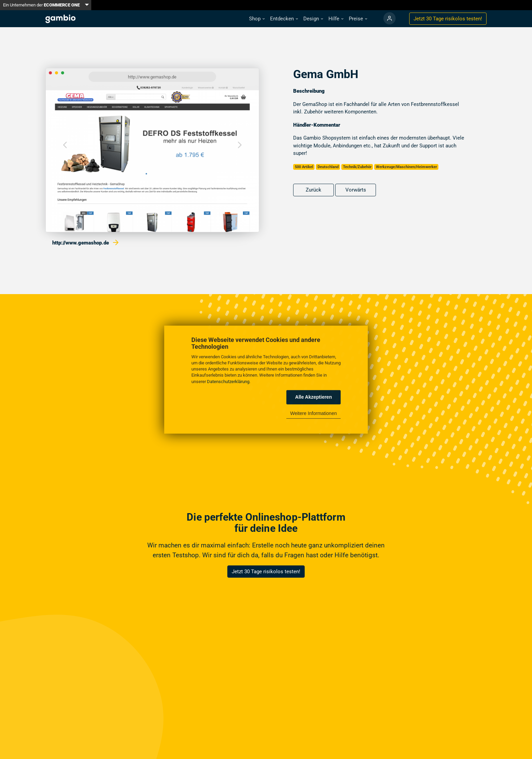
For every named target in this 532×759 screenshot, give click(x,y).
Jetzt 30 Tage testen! (448, 19)
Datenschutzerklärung (228, 381)
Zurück (313, 190)
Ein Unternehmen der (41, 5)
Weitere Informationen (313, 413)
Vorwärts (356, 190)
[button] (257, 19)
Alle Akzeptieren (313, 397)
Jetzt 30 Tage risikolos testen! (266, 572)
